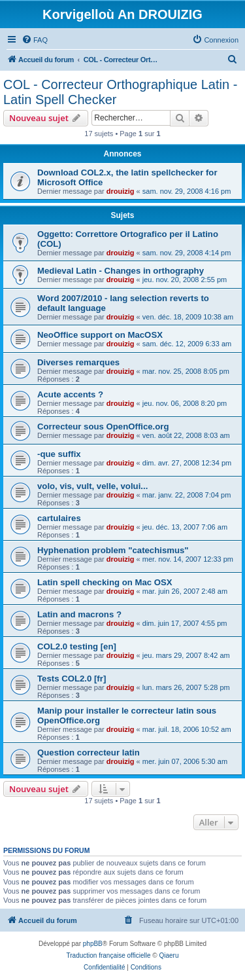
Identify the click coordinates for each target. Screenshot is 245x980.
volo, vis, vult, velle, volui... (92, 486)
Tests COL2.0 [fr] (72, 679)
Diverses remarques (78, 362)
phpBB (93, 944)
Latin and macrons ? (79, 614)
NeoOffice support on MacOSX (100, 335)
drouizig (121, 191)
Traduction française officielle (109, 955)
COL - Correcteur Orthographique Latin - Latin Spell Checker (120, 92)
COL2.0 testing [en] (77, 646)
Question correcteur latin (89, 753)
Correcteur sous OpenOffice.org (103, 426)
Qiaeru (169, 955)
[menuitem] (35, 40)
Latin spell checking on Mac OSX (105, 582)
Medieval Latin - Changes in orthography (121, 271)
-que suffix (59, 454)
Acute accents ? (70, 394)
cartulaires (59, 518)
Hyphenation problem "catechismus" (113, 550)
